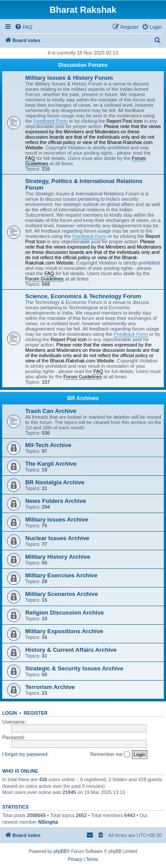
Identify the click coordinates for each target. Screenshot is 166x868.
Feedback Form (50, 121)
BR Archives (83, 398)
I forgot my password (25, 754)
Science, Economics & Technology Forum (83, 296)
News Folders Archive (56, 501)
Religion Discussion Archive (65, 613)
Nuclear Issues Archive (57, 538)
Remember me (110, 755)
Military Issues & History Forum (69, 78)
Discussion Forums (83, 65)
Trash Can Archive (51, 411)
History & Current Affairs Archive (71, 650)
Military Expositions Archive (64, 631)
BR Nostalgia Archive (55, 482)
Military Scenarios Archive (62, 594)
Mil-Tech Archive (48, 445)
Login (10, 713)
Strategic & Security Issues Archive (74, 668)
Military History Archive (58, 557)
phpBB (60, 851)
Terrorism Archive (50, 687)
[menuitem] (23, 27)
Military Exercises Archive (61, 575)
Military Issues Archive (57, 520)
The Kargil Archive (51, 464)
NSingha (48, 822)
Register (36, 713)
